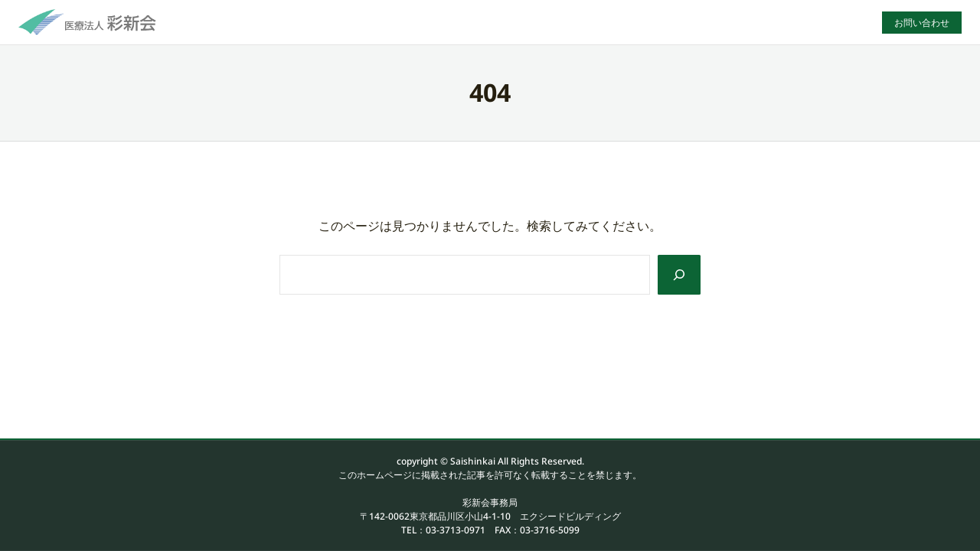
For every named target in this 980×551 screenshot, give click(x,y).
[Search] (679, 275)
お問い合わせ (922, 23)
